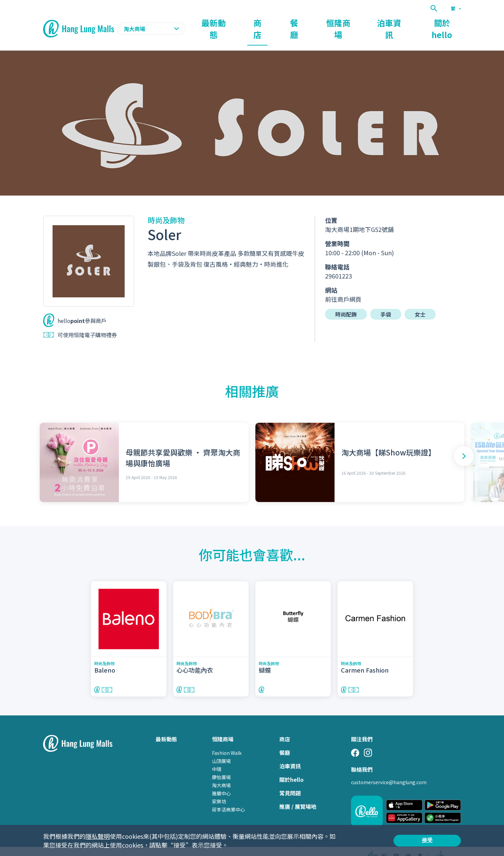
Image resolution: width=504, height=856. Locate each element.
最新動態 (277, 22)
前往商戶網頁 (343, 286)
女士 (420, 301)
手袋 (386, 301)
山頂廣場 (221, 748)
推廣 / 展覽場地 (298, 793)
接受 (427, 840)
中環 (217, 756)
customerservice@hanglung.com (389, 769)
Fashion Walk (227, 740)
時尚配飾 (346, 301)
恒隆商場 (371, 22)
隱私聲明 (98, 836)
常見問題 (290, 780)
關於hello (449, 22)
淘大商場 (221, 772)
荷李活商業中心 (228, 796)
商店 (310, 22)
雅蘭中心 (221, 780)
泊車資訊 (409, 22)
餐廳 (338, 22)
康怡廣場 (221, 764)
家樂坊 (219, 788)
